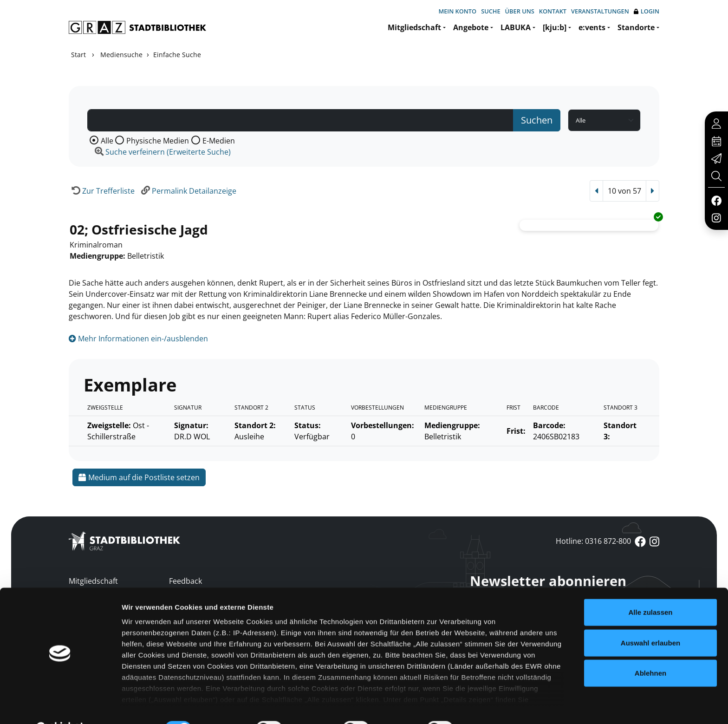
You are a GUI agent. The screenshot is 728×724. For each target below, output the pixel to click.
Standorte (636, 27)
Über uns (520, 11)
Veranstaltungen (600, 11)
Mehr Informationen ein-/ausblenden (138, 339)
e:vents (592, 27)
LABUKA (516, 27)
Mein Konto (457, 11)
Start (78, 55)
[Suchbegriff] (300, 120)
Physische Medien (158, 141)
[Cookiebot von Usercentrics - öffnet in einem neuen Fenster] (60, 706)
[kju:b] (555, 27)
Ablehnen (650, 650)
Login (647, 11)
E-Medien (219, 141)
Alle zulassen (650, 590)
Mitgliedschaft (414, 27)
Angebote (471, 27)
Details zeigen (494, 706)
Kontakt (553, 11)
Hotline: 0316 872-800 (593, 541)
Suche (491, 11)
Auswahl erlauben (650, 620)
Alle (107, 141)
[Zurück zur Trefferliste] (102, 191)
